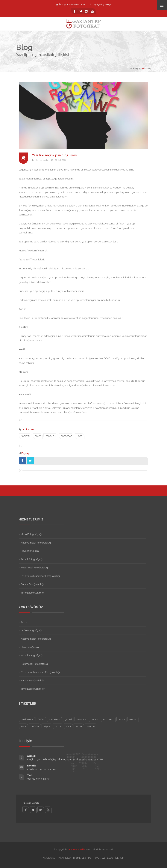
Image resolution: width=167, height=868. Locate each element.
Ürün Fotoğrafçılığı (31, 534)
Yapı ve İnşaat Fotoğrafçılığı (36, 543)
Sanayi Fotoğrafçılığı (32, 584)
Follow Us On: (31, 803)
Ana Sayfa (135, 68)
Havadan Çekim (30, 551)
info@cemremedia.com (70, 5)
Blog (110, 858)
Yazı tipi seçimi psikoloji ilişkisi (56, 155)
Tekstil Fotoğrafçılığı (32, 559)
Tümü (24, 622)
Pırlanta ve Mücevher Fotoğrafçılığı (40, 576)
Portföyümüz (97, 858)
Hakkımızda (64, 858)
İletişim (120, 858)
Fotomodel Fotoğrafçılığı (35, 568)
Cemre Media (42, 160)
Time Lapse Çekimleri (33, 593)
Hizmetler (80, 858)
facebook (26, 810)
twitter (33, 810)
